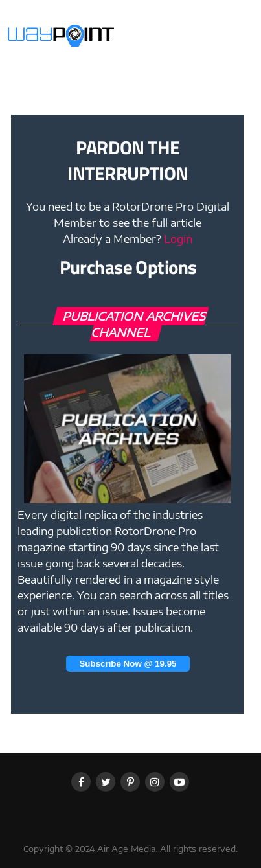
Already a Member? (128, 239)
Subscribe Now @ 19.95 (128, 664)
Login (178, 239)
